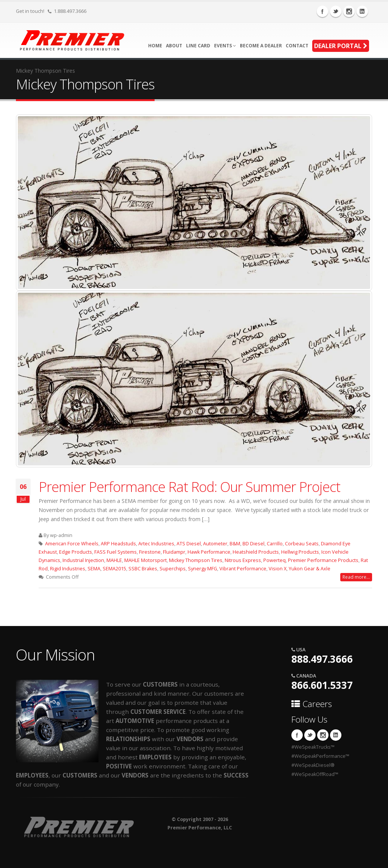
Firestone (150, 552)
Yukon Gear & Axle (310, 569)
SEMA (94, 569)
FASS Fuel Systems (116, 552)
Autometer (215, 544)
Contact (297, 46)
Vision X (278, 569)
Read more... (356, 577)
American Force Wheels (72, 544)
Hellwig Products (300, 552)
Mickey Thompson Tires (196, 560)
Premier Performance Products (323, 560)
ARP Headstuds (118, 544)
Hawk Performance (209, 552)
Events (225, 46)
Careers (312, 704)
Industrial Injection (83, 560)
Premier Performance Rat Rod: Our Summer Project (189, 487)
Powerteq (275, 560)
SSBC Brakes (143, 569)
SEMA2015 (114, 569)
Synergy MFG (203, 569)
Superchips (173, 569)
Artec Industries (156, 544)
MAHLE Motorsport (145, 560)
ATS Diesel (189, 544)
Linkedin (362, 11)
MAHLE (114, 560)
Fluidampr (174, 552)
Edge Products (76, 552)
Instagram (349, 11)
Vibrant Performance (243, 569)
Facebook (322, 11)
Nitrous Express (243, 560)
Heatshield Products (256, 552)
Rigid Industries (68, 569)
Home (155, 46)
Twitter (336, 11)
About (174, 46)
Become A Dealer (261, 46)
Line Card (198, 46)
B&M (235, 544)
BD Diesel (253, 544)
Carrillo (275, 544)
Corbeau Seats (302, 544)
